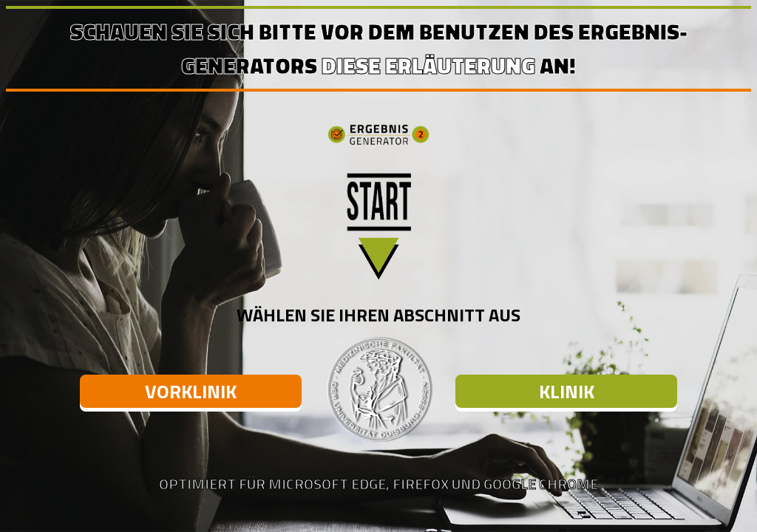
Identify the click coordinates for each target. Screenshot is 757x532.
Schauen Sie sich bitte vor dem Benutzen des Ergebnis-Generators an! (379, 49)
